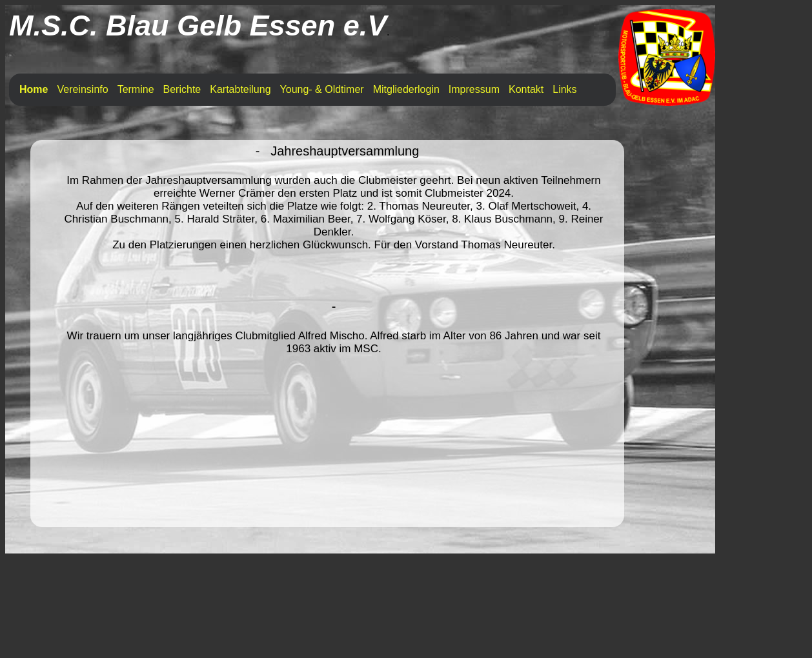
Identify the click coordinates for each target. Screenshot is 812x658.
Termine (136, 89)
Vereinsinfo (82, 89)
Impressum (474, 89)
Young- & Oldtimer (322, 89)
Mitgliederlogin (406, 89)
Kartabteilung (240, 89)
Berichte (182, 89)
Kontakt (526, 89)
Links (564, 89)
